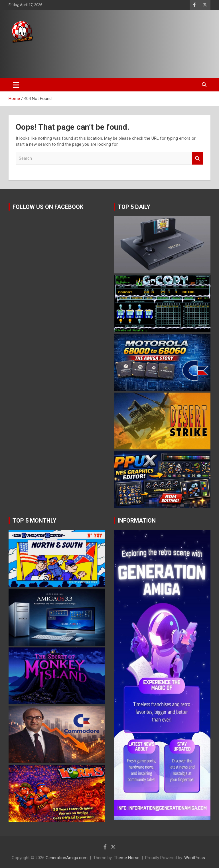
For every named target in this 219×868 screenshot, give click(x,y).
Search (198, 158)
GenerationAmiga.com (67, 858)
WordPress (195, 858)
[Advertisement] (108, 59)
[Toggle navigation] (16, 85)
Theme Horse (127, 858)
